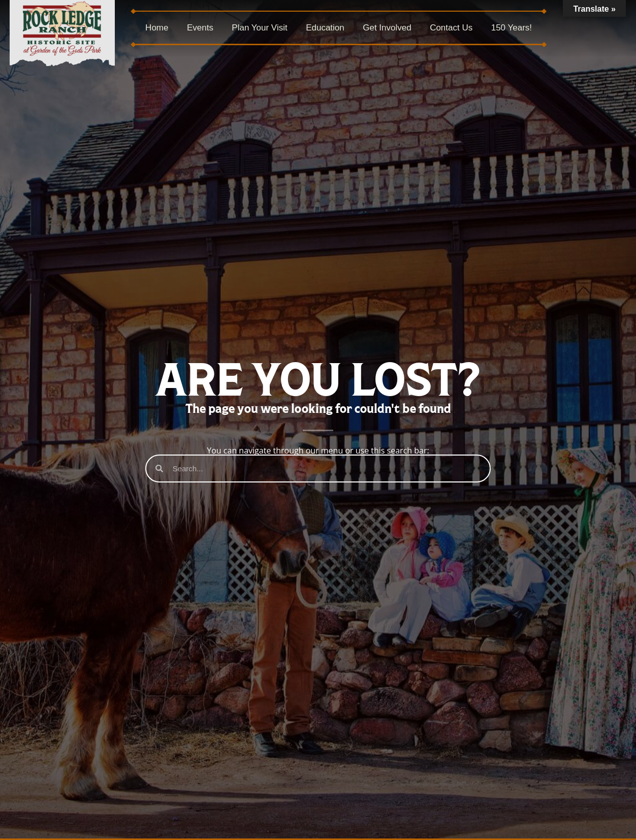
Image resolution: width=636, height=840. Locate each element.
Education (325, 28)
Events (200, 28)
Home (157, 28)
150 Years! (512, 28)
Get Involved (387, 28)
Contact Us (451, 28)
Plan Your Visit (259, 28)
